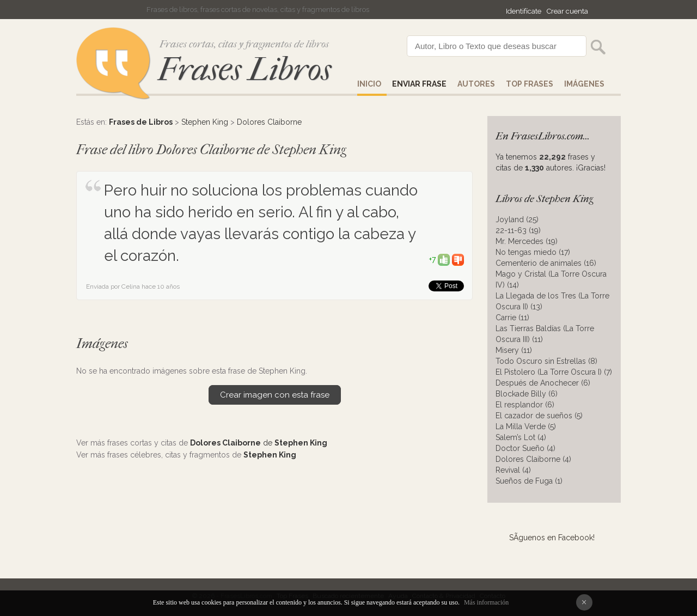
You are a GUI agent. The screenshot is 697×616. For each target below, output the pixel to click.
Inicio (369, 84)
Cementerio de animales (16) (546, 263)
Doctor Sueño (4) (525, 448)
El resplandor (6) (525, 405)
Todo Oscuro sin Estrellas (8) (546, 361)
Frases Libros (244, 69)
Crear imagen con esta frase (275, 395)
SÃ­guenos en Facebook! (552, 538)
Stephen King (205, 122)
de (259, 443)
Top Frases (530, 84)
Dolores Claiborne (269, 122)
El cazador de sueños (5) (539, 416)
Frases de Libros (141, 122)
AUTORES (476, 84)
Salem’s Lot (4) (521, 437)
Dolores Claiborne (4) (533, 459)
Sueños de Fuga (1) (529, 481)
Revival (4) (513, 470)
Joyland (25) (517, 219)
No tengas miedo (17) (533, 252)
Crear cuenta (567, 11)
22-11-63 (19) (518, 230)
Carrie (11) (512, 318)
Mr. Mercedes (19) (527, 241)
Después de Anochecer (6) (543, 383)
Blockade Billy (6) (527, 394)
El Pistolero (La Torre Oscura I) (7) (554, 372)
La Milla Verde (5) (526, 426)
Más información (486, 602)
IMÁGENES (584, 84)
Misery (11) (514, 350)
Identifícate (524, 11)
